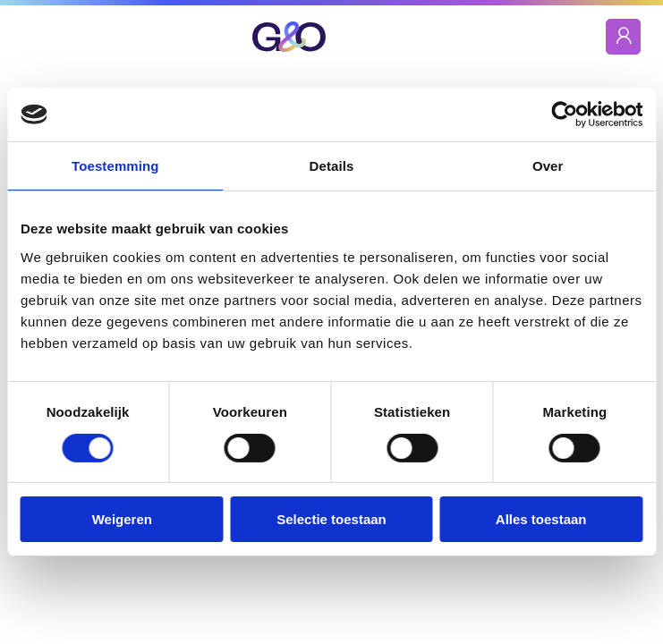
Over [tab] (548, 166)
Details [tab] (332, 166)
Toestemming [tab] (115, 166)
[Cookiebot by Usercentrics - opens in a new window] (564, 114)
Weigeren (122, 519)
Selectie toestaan (331, 519)
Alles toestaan (541, 519)
